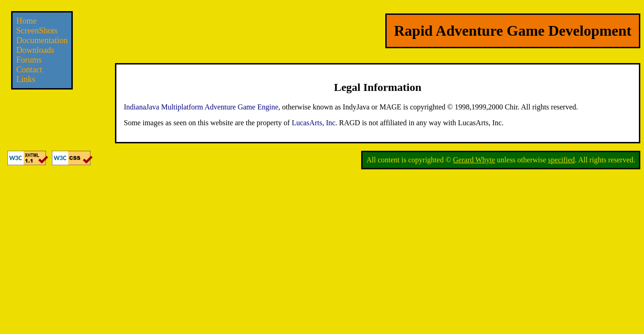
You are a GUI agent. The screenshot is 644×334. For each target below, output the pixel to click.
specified (561, 160)
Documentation (42, 40)
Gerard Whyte (474, 160)
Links (26, 79)
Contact (29, 70)
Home (26, 21)
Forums (29, 60)
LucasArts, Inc (313, 123)
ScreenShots (37, 31)
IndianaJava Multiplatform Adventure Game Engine (201, 107)
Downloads (35, 50)
